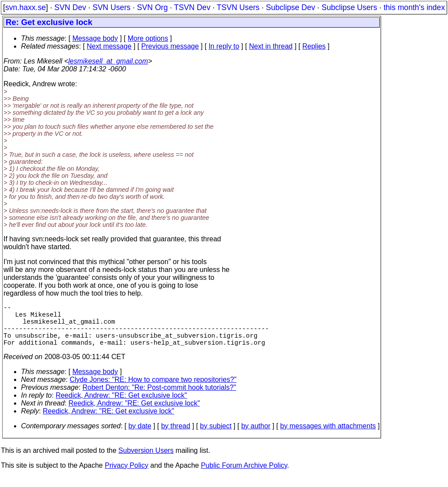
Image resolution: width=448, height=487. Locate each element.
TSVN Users (238, 7)
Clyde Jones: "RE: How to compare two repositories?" (153, 390)
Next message (109, 46)
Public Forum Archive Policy (244, 476)
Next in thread (271, 46)
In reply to (224, 46)
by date (140, 436)
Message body (95, 38)
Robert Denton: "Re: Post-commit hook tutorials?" (159, 398)
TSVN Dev (192, 7)
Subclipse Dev (290, 7)
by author (256, 436)
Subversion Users (146, 461)
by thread (176, 436)
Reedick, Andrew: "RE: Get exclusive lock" (121, 406)
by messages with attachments (328, 436)
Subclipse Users (349, 7)
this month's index (414, 7)
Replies (314, 46)
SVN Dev (70, 7)
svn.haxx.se (26, 7)
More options (148, 38)
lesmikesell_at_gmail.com (108, 61)
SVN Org (152, 7)
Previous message (170, 46)
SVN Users (111, 7)
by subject (216, 436)
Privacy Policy (126, 476)
